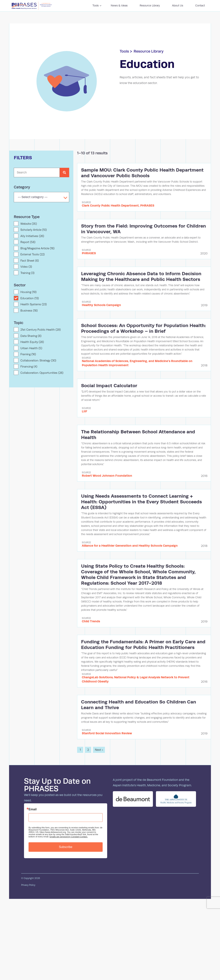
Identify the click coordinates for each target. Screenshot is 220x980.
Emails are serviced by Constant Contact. (69, 837)
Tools (124, 51)
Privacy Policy (28, 885)
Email (33, 809)
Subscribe (65, 847)
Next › (99, 750)
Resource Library (149, 51)
